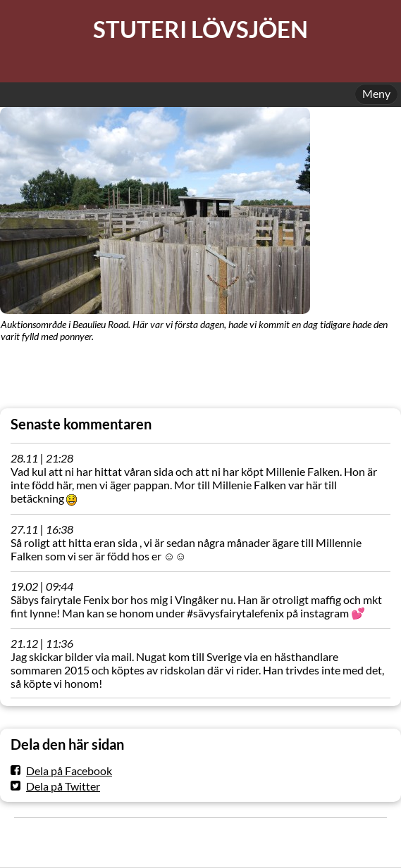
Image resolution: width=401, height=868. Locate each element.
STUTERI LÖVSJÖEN (200, 29)
